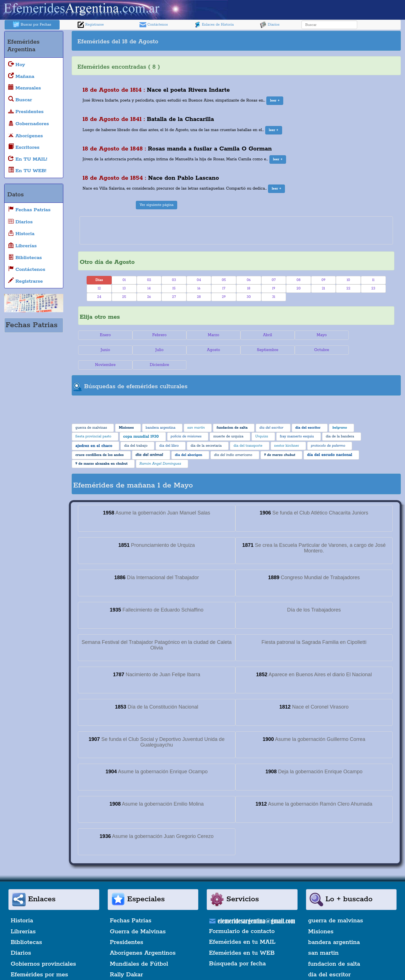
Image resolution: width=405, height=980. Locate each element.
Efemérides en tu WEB (242, 938)
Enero (104, 335)
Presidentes (127, 927)
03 (174, 280)
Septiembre (210, 350)
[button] (275, 101)
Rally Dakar (127, 960)
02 (149, 280)
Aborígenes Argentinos (143, 938)
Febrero (157, 335)
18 (249, 288)
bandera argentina (334, 927)
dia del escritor (329, 960)
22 (348, 288)
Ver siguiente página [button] (157, 205)
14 (149, 288)
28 (199, 297)
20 (298, 288)
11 (373, 280)
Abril (262, 335)
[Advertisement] (318, 41)
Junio (368, 335)
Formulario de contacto (242, 916)
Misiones (321, 917)
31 (274, 297)
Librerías (23, 917)
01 (124, 280)
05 (224, 280)
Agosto (157, 350)
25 (124, 297)
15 (174, 288)
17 (224, 288)
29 (224, 297)
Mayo (315, 335)
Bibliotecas (26, 927)
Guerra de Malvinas (138, 917)
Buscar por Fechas (32, 25)
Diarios (270, 25)
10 (348, 280)
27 (174, 297)
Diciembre (368, 350)
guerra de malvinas (336, 906)
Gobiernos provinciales (43, 949)
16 (199, 288)
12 (99, 288)
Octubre (263, 350)
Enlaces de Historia (214, 25)
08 (298, 280)
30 (249, 297)
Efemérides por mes (39, 960)
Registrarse (91, 25)
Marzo (210, 335)
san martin (324, 938)
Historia (22, 906)
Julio (104, 350)
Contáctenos (154, 25)
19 (274, 288)
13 (124, 288)
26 (149, 297)
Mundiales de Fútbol (139, 949)
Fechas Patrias (131, 906)
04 (199, 280)
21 (323, 288)
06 (249, 280)
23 (373, 288)
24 (99, 297)
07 (274, 280)
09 (323, 280)
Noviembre (315, 350)
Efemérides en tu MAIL (242, 927)
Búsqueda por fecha (237, 949)
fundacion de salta (334, 949)
